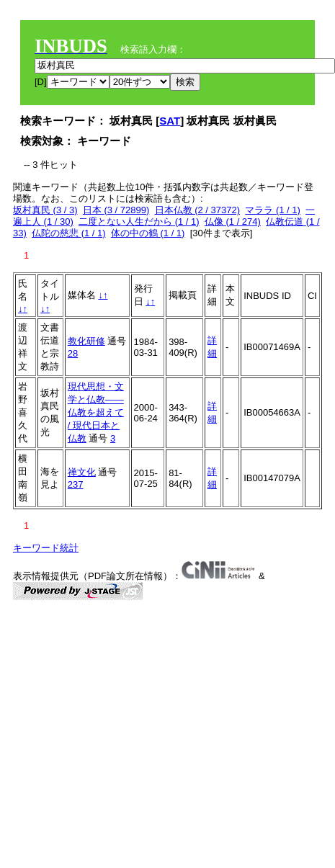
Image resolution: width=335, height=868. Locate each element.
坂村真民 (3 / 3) (45, 210)
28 (73, 353)
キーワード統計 (46, 548)
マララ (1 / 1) (273, 210)
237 (76, 484)
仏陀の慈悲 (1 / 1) (69, 233)
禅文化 (82, 472)
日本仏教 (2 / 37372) (198, 210)
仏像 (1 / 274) (233, 222)
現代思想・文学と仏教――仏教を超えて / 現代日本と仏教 (96, 412)
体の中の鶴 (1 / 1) (148, 233)
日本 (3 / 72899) (116, 210)
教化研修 (86, 341)
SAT (170, 121)
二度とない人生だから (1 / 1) (139, 222)
